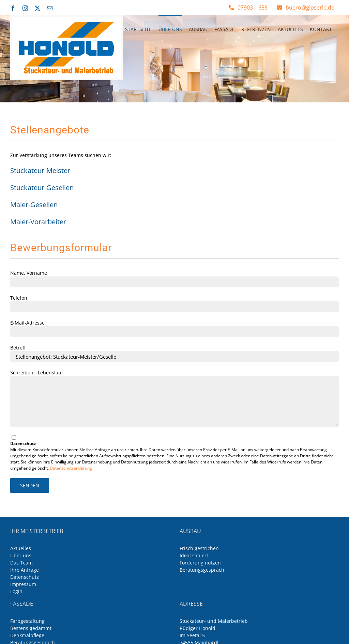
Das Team (21, 563)
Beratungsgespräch (202, 570)
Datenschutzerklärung (71, 468)
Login (16, 591)
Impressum (23, 584)
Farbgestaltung (27, 621)
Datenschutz (25, 577)
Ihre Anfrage (25, 570)
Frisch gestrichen (199, 548)
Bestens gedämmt (31, 628)
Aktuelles (21, 548)
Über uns (21, 555)
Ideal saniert (194, 555)
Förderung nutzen (200, 563)
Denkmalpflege (27, 635)
